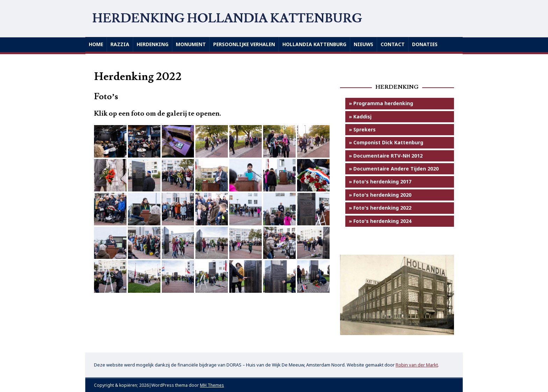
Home (96, 44)
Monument (192, 44)
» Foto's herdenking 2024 (380, 221)
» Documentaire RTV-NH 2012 (386, 156)
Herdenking (153, 44)
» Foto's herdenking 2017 (380, 182)
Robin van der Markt (417, 365)
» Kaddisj (360, 117)
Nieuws (367, 44)
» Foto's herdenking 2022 (380, 208)
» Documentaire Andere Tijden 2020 (394, 169)
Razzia (120, 44)
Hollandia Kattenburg (317, 44)
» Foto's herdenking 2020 (380, 195)
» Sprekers (362, 129)
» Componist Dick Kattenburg (386, 142)
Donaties (429, 44)
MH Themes (212, 385)
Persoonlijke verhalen (246, 44)
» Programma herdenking (381, 103)
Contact (396, 44)
